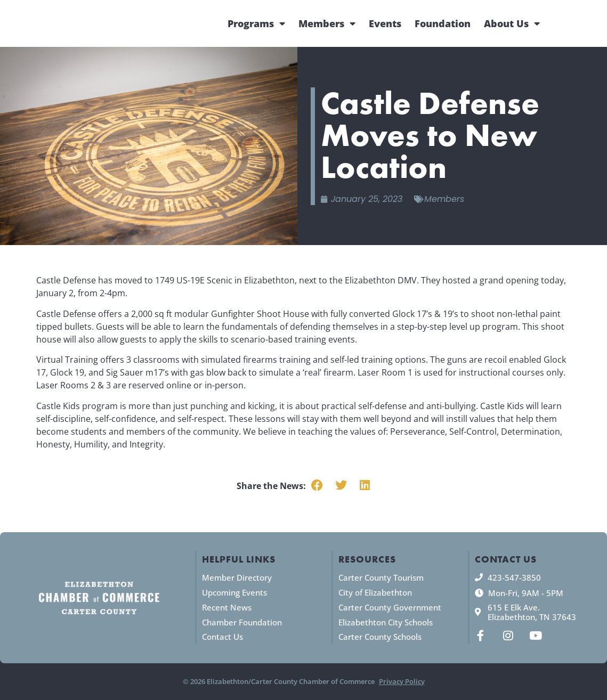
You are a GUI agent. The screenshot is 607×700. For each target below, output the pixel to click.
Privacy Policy (402, 681)
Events (385, 23)
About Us (512, 23)
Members (327, 23)
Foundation (443, 23)
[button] (317, 486)
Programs (256, 23)
